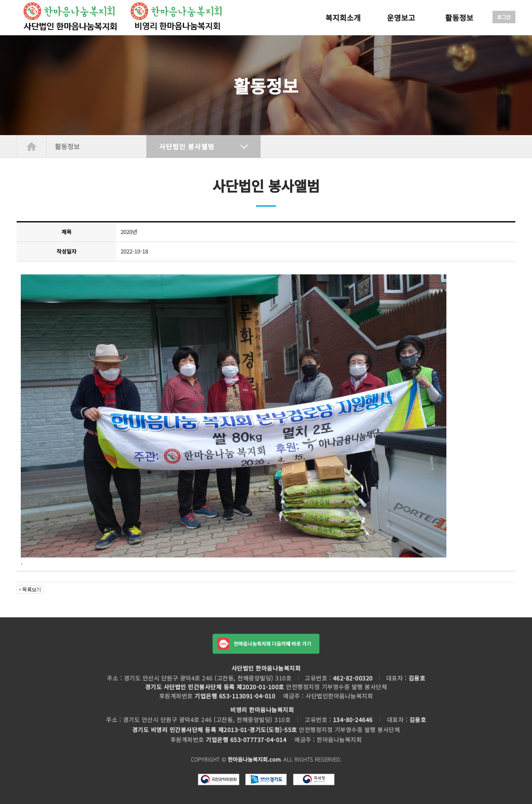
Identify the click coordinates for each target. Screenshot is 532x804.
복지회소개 (343, 17)
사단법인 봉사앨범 (187, 146)
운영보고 (401, 17)
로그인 (504, 17)
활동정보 (459, 17)
